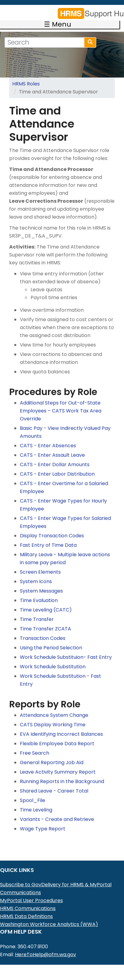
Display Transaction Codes (52, 527)
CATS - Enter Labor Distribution (57, 465)
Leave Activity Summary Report (58, 763)
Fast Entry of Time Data (48, 537)
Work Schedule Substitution (53, 658)
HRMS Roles (26, 75)
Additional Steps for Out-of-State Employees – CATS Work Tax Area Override (61, 402)
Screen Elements (40, 563)
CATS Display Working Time (53, 716)
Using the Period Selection (51, 639)
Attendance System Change (54, 707)
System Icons (36, 573)
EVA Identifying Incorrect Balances (61, 726)
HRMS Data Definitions (26, 908)
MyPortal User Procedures (31, 892)
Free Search (35, 744)
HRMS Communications (28, 900)
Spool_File (33, 792)
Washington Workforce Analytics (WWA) (49, 916)
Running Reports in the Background (62, 773)
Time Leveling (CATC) (46, 601)
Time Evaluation (39, 592)
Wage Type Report (43, 820)
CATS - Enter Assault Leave (52, 446)
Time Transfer (37, 611)
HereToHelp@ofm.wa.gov (46, 946)
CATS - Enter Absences (48, 437)
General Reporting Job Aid (52, 754)
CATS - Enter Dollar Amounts (55, 456)
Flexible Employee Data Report (57, 735)
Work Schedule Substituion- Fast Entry (66, 649)
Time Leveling (36, 801)
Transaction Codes (43, 630)
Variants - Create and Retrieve (57, 811)
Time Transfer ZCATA (46, 620)
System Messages (41, 582)
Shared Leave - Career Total (54, 782)
